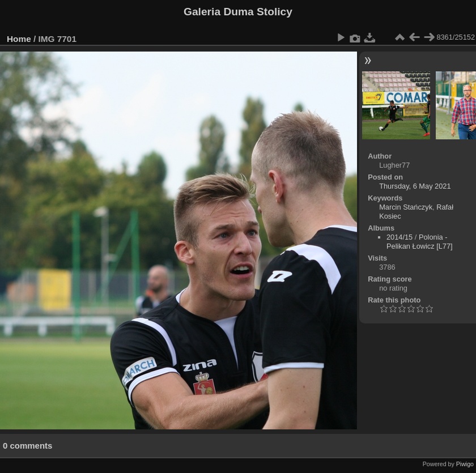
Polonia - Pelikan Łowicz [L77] (420, 242)
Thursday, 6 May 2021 (415, 186)
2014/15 (399, 237)
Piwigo (465, 464)
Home (19, 39)
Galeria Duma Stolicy (238, 12)
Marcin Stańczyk (406, 207)
